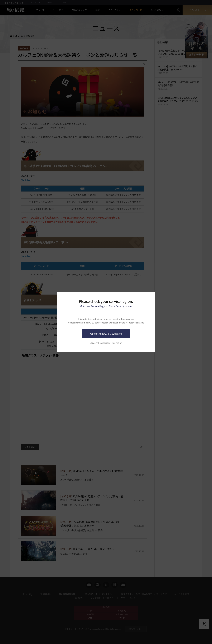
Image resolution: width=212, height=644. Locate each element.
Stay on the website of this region (106, 343)
